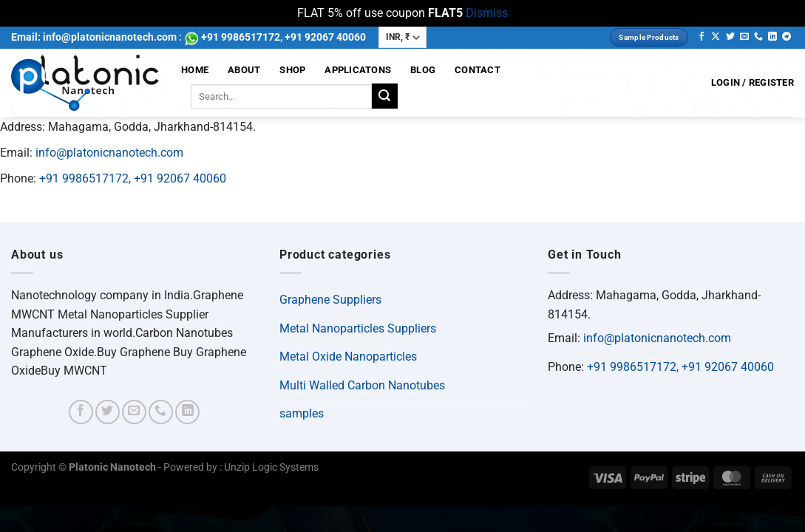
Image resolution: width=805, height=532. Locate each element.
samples (302, 413)
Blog (423, 70)
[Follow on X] (716, 37)
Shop (292, 70)
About (244, 70)
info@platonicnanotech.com (109, 153)
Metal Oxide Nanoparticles (348, 357)
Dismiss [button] (487, 13)
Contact (478, 70)
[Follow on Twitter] (730, 37)
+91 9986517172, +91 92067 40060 (133, 178)
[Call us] (758, 37)
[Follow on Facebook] (702, 37)
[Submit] (384, 96)
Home (195, 70)
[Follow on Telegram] (787, 37)
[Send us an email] (744, 37)
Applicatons (358, 70)
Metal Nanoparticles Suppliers (358, 328)
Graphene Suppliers (330, 300)
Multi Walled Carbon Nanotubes (362, 385)
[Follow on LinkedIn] (772, 37)
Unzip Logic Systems (271, 467)
